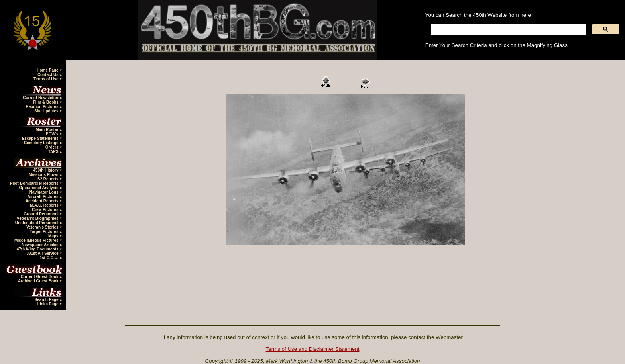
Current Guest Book (40, 277)
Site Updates (47, 111)
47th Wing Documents (38, 249)
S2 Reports (49, 179)
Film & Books (46, 102)
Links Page (49, 304)
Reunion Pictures (42, 107)
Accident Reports (43, 201)
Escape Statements (41, 138)
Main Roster (47, 130)
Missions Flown (44, 175)
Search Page (47, 300)
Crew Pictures (46, 210)
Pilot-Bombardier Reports (35, 183)
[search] (508, 29)
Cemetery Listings (42, 143)
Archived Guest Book (39, 281)
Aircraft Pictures (44, 197)
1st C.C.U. (49, 258)
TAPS (54, 152)
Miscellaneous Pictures (37, 240)
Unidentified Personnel (37, 223)
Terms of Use (46, 79)
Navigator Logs (45, 192)
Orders (53, 147)
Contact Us (49, 75)
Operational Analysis (39, 188)
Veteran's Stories (43, 227)
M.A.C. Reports (45, 205)
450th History (46, 170)
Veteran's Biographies (38, 218)
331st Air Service (43, 253)
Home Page (48, 70)
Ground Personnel (41, 214)
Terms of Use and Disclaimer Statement (313, 349)
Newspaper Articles (40, 245)
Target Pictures (45, 232)
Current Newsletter (41, 98)
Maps (54, 236)
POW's (53, 134)
